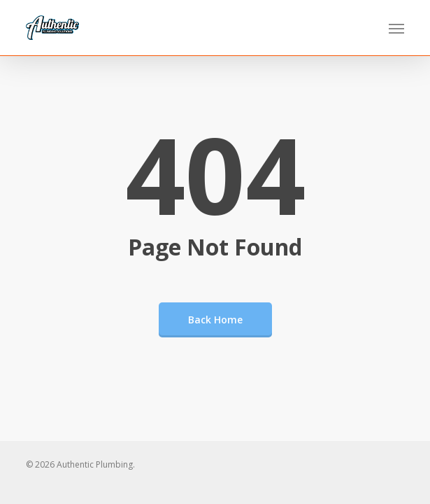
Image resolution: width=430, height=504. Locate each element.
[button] (396, 28)
